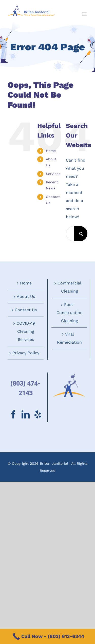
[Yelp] (38, 414)
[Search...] (70, 234)
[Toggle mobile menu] (85, 14)
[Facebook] (13, 414)
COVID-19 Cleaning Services (26, 331)
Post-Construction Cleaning (70, 313)
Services (53, 174)
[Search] (81, 234)
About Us (26, 296)
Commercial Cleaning (69, 287)
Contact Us (26, 310)
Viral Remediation (69, 338)
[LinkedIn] (26, 414)
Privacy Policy (26, 353)
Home (51, 151)
